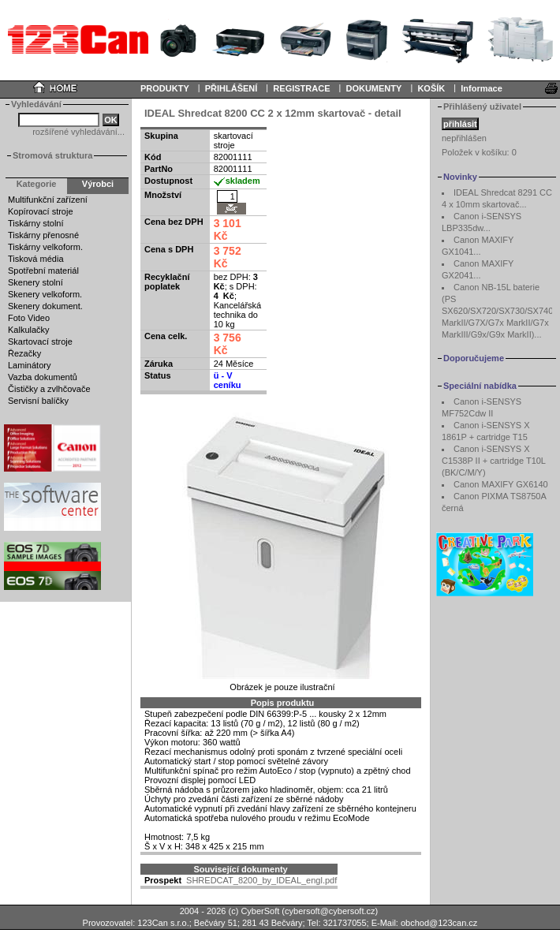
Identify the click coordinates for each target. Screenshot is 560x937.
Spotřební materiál (43, 271)
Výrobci (98, 184)
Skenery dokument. (45, 306)
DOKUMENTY (373, 88)
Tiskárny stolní (36, 223)
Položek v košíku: (479, 152)
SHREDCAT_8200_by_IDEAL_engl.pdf (261, 880)
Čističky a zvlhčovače (49, 389)
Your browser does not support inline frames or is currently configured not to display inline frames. (280, 39)
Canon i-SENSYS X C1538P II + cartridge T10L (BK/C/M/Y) (494, 461)
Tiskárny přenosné (43, 235)
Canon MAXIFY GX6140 (501, 484)
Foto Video (29, 318)
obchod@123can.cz (439, 923)
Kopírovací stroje (41, 211)
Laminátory (29, 365)
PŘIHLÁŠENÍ (231, 88)
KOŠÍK (431, 88)
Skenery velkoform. (45, 294)
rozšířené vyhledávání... (78, 132)
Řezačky (24, 353)
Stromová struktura (52, 155)
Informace (482, 88)
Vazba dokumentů (43, 377)
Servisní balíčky (38, 401)
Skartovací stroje (40, 342)
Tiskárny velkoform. (45, 247)
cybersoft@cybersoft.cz (330, 911)
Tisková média (36, 259)
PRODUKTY (165, 88)
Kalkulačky (29, 330)
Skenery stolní (35, 282)
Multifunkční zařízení (48, 200)
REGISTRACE (301, 88)
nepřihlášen (464, 138)
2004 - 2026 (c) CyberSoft (230, 911)
